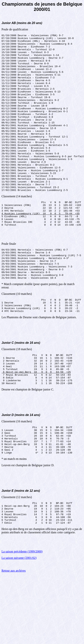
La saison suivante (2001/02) (19, 620)
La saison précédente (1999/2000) (22, 613)
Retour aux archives (14, 632)
